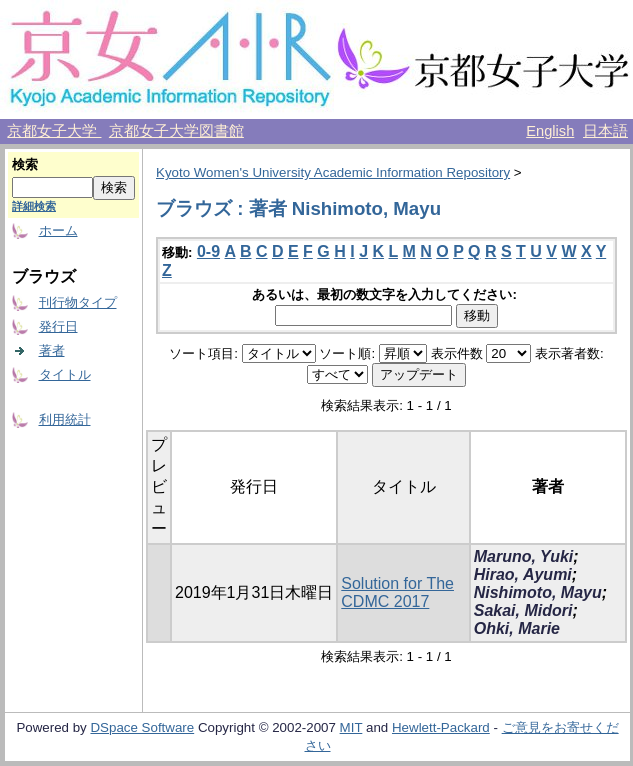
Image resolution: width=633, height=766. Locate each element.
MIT (351, 727)
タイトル (65, 374)
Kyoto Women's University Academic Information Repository (333, 172)
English (550, 131)
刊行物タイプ (78, 302)
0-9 (208, 251)
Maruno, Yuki (524, 556)
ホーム (58, 230)
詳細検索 (34, 206)
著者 (52, 350)
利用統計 (65, 419)
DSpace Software (142, 727)
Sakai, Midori (523, 610)
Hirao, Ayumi (523, 574)
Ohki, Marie (517, 628)
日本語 (605, 131)
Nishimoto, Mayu (538, 592)
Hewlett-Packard (441, 727)
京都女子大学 (54, 131)
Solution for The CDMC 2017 (397, 592)
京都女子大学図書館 (176, 131)
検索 (25, 164)
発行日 (58, 326)
